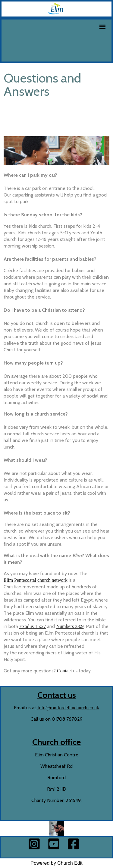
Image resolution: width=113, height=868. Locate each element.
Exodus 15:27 (33, 627)
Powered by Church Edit (56, 863)
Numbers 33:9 (70, 627)
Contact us (67, 671)
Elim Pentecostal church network (36, 580)
